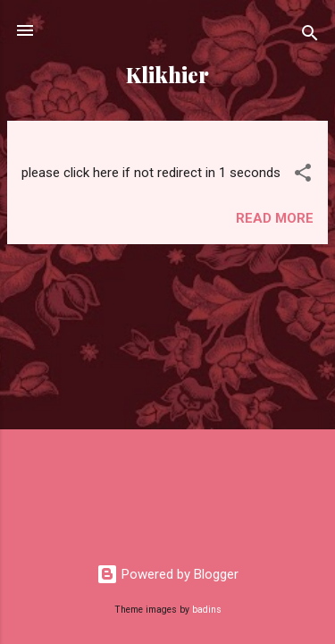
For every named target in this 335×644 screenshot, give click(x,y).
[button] (303, 176)
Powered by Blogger (167, 574)
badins (207, 610)
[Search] (310, 36)
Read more (275, 218)
